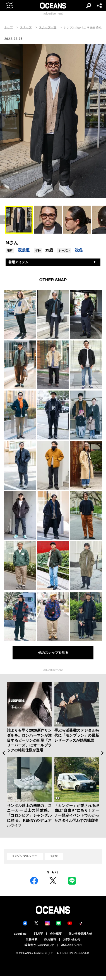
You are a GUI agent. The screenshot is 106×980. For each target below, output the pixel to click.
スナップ (26, 27)
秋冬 (79, 250)
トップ (9, 27)
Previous (3, 753)
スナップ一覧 (48, 27)
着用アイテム (18, 262)
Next (103, 753)
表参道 (24, 250)
